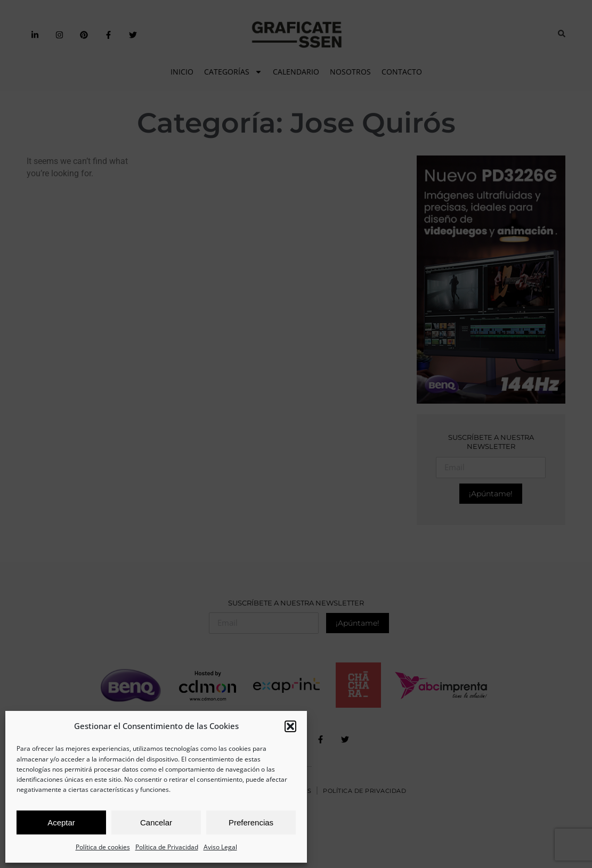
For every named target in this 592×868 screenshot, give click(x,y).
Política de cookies (103, 847)
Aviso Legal (220, 847)
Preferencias (251, 822)
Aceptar (61, 822)
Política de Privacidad (167, 847)
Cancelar (156, 822)
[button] (290, 726)
